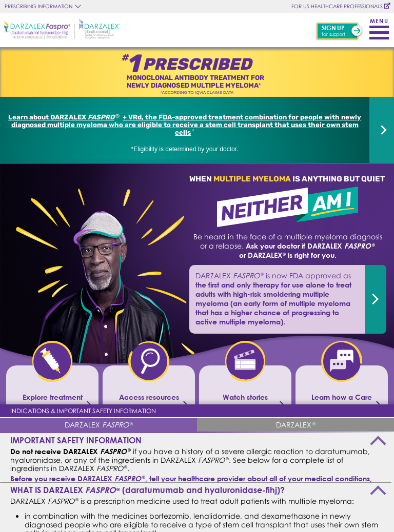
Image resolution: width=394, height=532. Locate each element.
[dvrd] (382, 130)
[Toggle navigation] (379, 27)
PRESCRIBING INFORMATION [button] (38, 6)
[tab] (98, 425)
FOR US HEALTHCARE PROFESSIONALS (337, 6)
